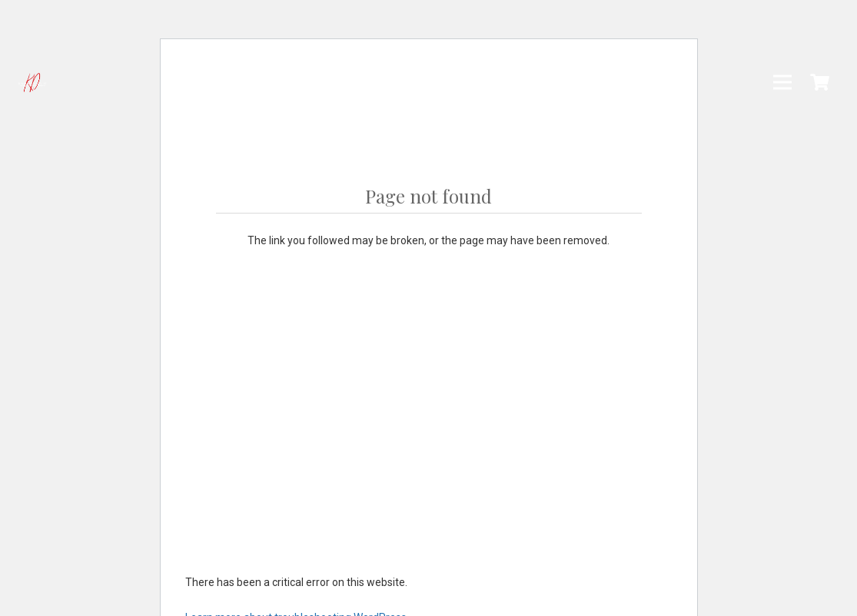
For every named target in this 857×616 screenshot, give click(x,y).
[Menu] (782, 82)
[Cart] (820, 82)
